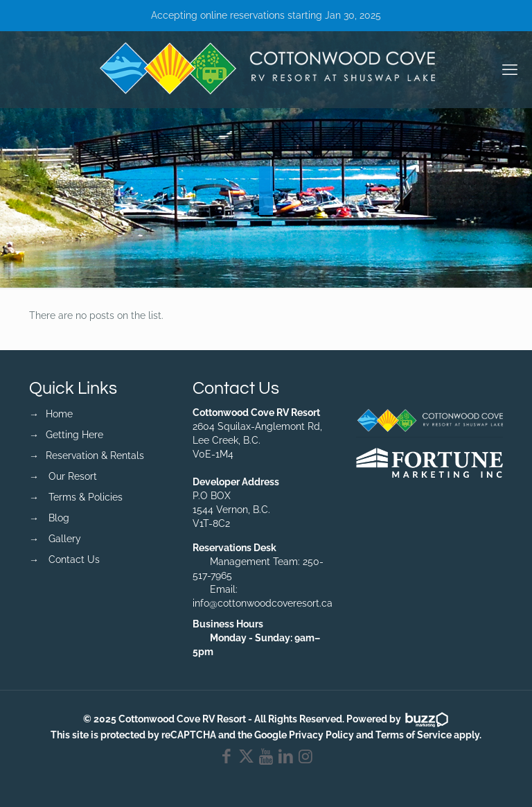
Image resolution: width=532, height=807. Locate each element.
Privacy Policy (321, 735)
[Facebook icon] (227, 758)
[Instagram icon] (306, 758)
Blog (59, 518)
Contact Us (74, 559)
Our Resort (73, 476)
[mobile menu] (510, 69)
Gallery (65, 539)
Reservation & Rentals (95, 455)
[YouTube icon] (266, 758)
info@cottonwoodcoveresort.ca (263, 603)
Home (59, 414)
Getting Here (74, 435)
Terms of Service (414, 735)
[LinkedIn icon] (286, 758)
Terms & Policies (86, 497)
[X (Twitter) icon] (246, 758)
